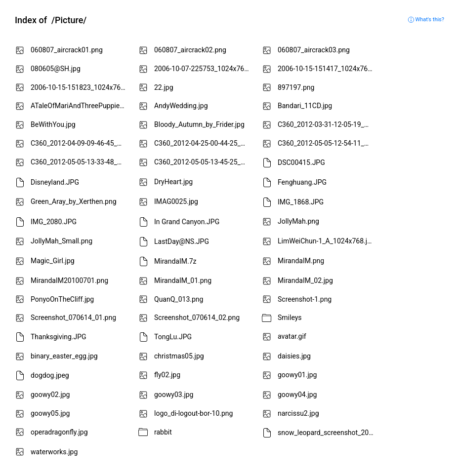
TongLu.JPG (173, 337)
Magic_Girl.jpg (53, 261)
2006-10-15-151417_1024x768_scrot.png (327, 69)
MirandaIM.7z (175, 261)
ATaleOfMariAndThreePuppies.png (80, 106)
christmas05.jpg (179, 356)
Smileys (290, 317)
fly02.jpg (167, 375)
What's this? (426, 20)
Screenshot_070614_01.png (73, 317)
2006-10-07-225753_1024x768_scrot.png (204, 69)
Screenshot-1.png (305, 299)
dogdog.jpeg (50, 375)
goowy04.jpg (297, 395)
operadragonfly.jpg (59, 432)
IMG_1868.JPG (301, 202)
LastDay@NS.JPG (182, 241)
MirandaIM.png (301, 261)
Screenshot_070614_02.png (197, 317)
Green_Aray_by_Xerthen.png (74, 201)
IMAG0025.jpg (176, 201)
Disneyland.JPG (55, 182)
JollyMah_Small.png (62, 241)
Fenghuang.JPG (302, 182)
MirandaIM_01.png (183, 280)
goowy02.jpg (50, 395)
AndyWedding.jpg (181, 106)
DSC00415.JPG (301, 162)
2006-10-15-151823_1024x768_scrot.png (80, 87)
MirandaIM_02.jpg (305, 280)
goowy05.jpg (50, 413)
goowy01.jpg (297, 375)
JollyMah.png (298, 221)
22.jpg (164, 87)
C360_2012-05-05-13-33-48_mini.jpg (80, 162)
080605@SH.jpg (56, 69)
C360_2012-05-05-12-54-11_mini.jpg (327, 143)
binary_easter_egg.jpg (64, 356)
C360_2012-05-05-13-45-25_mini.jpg (204, 162)
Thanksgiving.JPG (59, 337)
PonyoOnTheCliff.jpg (62, 299)
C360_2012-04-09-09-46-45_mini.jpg (80, 143)
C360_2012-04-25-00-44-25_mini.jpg (204, 143)
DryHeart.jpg (173, 182)
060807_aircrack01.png (67, 50)
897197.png (296, 87)
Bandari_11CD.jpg (305, 106)
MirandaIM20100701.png (69, 280)
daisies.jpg (294, 356)
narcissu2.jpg (298, 413)
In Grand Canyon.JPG (187, 222)
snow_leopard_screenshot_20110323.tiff (327, 432)
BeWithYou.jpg (53, 124)
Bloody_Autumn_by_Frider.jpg (199, 124)
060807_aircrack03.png (314, 50)
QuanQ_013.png (179, 299)
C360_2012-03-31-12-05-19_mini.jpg (327, 124)
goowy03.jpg (174, 395)
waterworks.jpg (54, 452)
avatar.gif (292, 336)
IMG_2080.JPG (54, 222)
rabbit (163, 432)
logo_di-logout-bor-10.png (193, 413)
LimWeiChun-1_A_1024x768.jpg (326, 241)
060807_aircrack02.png (190, 50)
